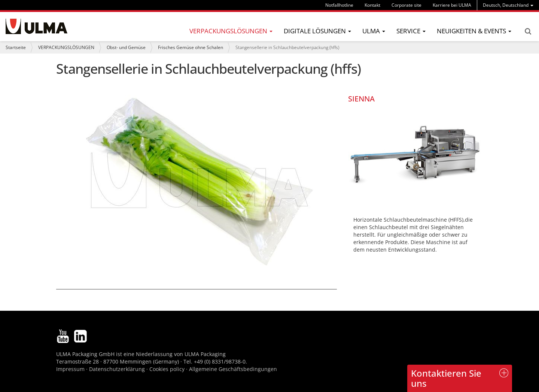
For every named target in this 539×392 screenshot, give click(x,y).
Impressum (70, 369)
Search (528, 31)
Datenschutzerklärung (118, 369)
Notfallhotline (339, 5)
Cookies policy (167, 369)
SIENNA (361, 99)
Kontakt (372, 5)
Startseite (16, 47)
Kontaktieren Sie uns (446, 378)
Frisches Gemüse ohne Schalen (191, 47)
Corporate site (406, 5)
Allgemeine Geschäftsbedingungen (233, 369)
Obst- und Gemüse (126, 47)
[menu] (508, 5)
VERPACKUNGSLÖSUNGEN (66, 47)
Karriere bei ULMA (452, 5)
